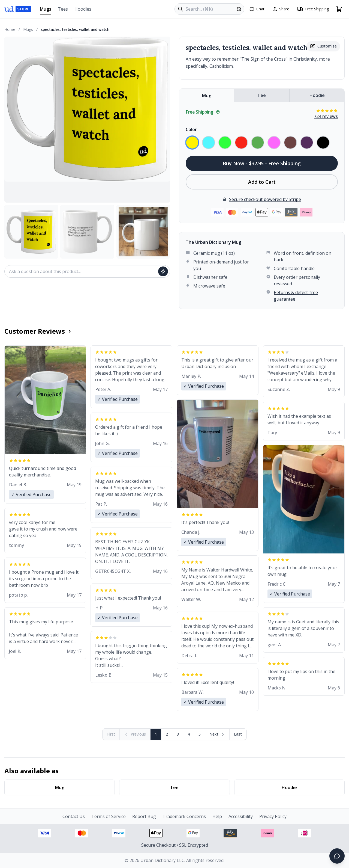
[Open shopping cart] (339, 9)
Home (10, 29)
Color (191, 129)
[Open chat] (257, 9)
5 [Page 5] (200, 734)
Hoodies (83, 9)
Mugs (46, 10)
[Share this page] (281, 9)
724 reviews (326, 116)
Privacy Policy (273, 816)
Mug (207, 96)
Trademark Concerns (184, 816)
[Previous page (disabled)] (135, 734)
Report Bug (144, 816)
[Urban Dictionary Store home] (18, 9)
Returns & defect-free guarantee (296, 296)
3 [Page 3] (178, 734)
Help (217, 816)
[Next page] (217, 734)
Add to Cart (262, 182)
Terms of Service (109, 816)
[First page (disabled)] (111, 734)
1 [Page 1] (156, 734)
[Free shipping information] (313, 9)
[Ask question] (163, 271)
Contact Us (74, 816)
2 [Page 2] (167, 734)
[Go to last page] (238, 734)
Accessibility (241, 816)
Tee (262, 95)
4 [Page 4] (189, 734)
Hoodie (317, 95)
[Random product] (239, 9)
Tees (63, 9)
